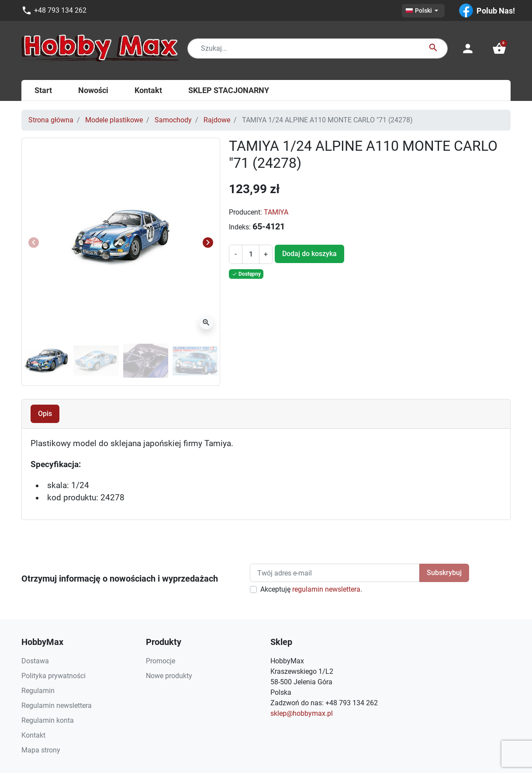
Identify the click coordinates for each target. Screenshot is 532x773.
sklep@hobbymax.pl (302, 713)
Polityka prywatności (54, 676)
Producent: (245, 212)
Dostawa (35, 661)
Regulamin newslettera (57, 705)
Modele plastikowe (114, 120)
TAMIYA (276, 212)
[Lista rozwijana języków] (423, 11)
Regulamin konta (48, 720)
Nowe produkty (169, 676)
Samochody (173, 120)
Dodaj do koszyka (309, 254)
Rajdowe (217, 120)
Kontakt (33, 735)
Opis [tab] (45, 414)
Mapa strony (41, 750)
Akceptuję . (311, 589)
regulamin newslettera (326, 589)
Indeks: (240, 227)
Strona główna (51, 120)
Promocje (161, 661)
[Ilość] (251, 254)
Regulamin (38, 691)
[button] (499, 49)
